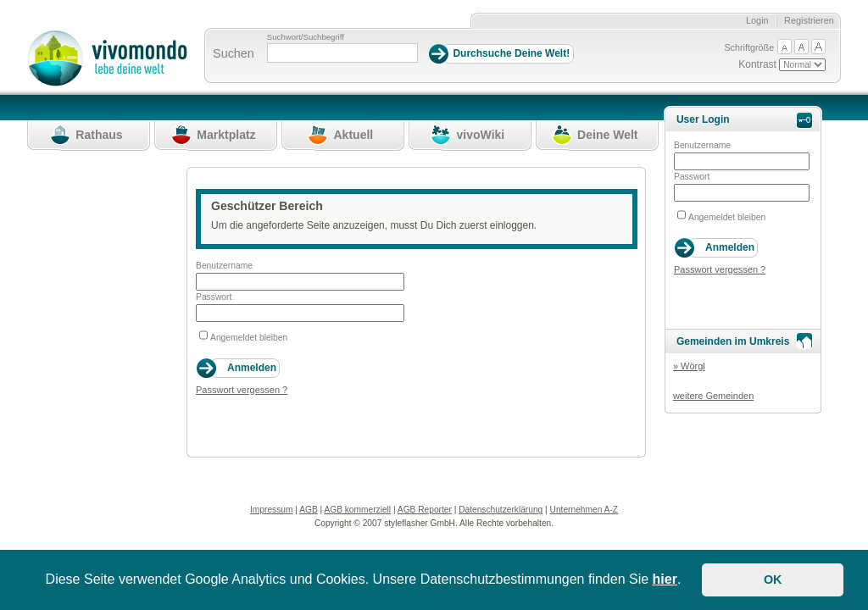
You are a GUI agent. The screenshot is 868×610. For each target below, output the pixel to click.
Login (757, 20)
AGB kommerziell (357, 510)
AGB (309, 510)
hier (665, 579)
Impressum (271, 510)
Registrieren (809, 20)
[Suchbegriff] (342, 53)
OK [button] (773, 579)
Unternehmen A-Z (584, 510)
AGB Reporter (425, 510)
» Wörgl (689, 366)
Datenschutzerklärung (501, 510)
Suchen (234, 53)
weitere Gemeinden (713, 396)
